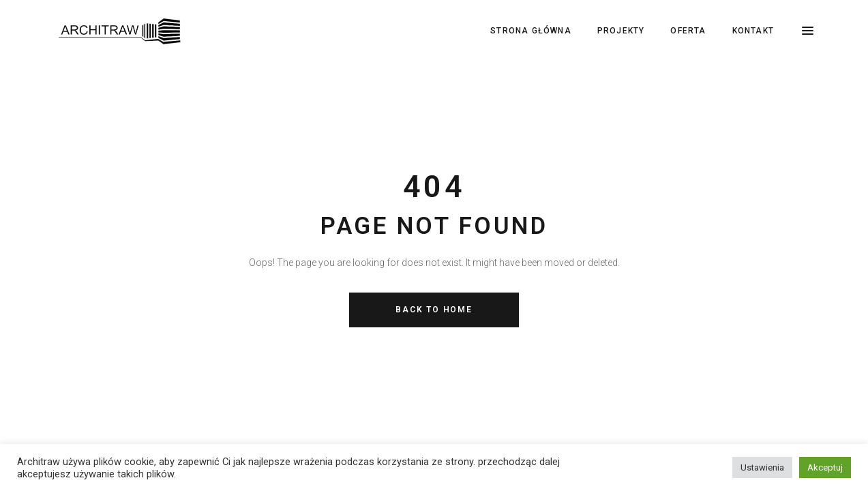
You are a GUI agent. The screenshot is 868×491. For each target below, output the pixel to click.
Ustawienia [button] (762, 467)
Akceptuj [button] (825, 467)
